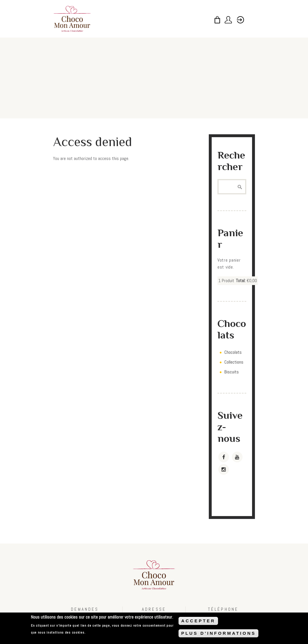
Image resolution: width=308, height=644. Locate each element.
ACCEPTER (198, 621)
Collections (234, 362)
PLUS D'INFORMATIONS (218, 633)
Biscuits (232, 372)
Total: (241, 281)
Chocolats (233, 352)
